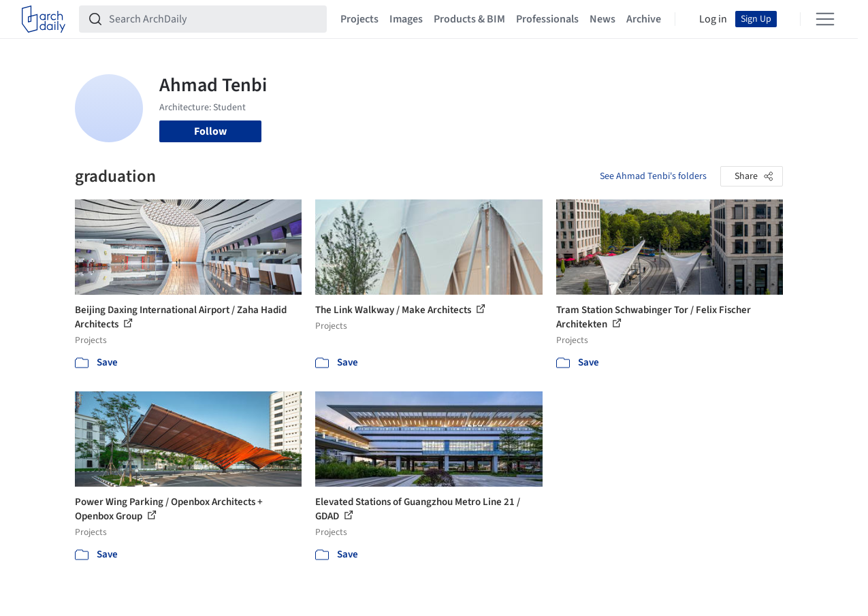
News (602, 19)
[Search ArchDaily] (214, 19)
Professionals (547, 19)
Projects (359, 19)
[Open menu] (825, 19)
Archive (644, 19)
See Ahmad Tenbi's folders (653, 176)
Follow (210, 131)
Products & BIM (469, 19)
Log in (713, 19)
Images (406, 19)
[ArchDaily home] (44, 19)
